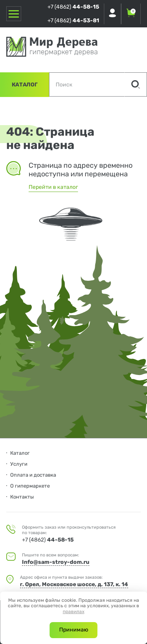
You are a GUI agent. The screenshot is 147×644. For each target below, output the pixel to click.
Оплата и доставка (33, 475)
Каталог (25, 85)
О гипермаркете (30, 486)
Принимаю (74, 630)
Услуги (19, 464)
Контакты (22, 497)
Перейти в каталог (53, 187)
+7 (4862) (73, 7)
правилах (73, 612)
